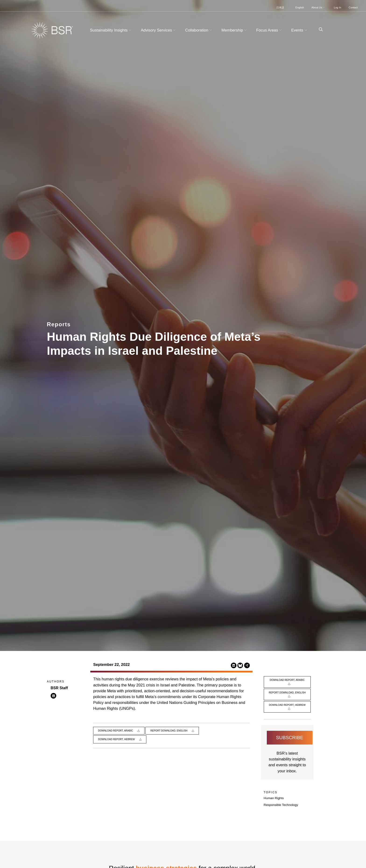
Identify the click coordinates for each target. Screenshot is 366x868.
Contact (353, 7)
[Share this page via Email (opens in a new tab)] (247, 665)
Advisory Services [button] (159, 30)
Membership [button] (235, 30)
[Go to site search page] (319, 30)
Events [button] (300, 30)
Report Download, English (169, 731)
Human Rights (274, 798)
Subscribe (290, 738)
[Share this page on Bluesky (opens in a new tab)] (240, 665)
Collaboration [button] (199, 30)
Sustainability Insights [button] (111, 30)
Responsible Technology (281, 805)
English (300, 7)
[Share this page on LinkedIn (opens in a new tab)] (234, 665)
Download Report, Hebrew (117, 739)
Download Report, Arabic (116, 731)
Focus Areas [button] (270, 30)
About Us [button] (318, 7)
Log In (337, 7)
